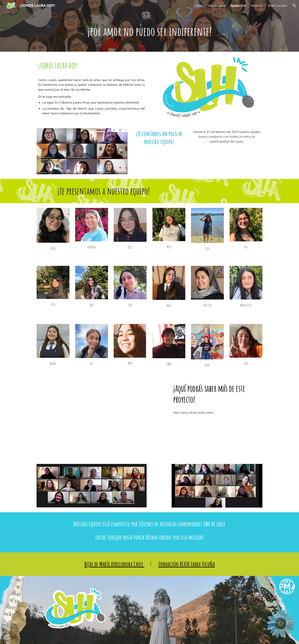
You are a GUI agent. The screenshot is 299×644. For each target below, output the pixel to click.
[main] (149, 31)
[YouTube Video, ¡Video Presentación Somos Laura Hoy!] (101, 417)
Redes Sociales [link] (278, 5)
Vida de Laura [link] (216, 5)
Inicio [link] (199, 5)
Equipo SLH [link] (238, 5)
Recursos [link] (257, 5)
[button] (294, 5)
